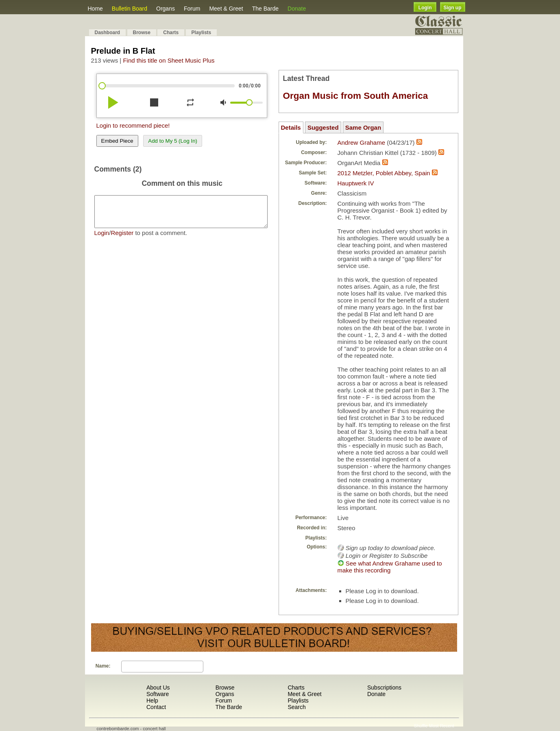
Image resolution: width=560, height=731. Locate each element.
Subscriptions (384, 687)
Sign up (453, 8)
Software (158, 694)
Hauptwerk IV (356, 183)
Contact (156, 707)
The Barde (265, 9)
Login (425, 8)
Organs (166, 9)
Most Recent (442, 726)
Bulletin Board (130, 9)
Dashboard (108, 33)
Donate (297, 9)
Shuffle (421, 726)
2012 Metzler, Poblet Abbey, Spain (384, 173)
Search (296, 707)
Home (95, 9)
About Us (158, 687)
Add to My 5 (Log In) (173, 141)
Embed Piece (117, 141)
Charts (171, 33)
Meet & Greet (226, 9)
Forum (192, 9)
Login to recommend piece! (133, 125)
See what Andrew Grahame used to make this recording (390, 567)
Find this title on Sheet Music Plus (169, 60)
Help (152, 701)
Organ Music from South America (356, 96)
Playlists (202, 33)
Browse (142, 33)
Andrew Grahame (362, 143)
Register (122, 239)
